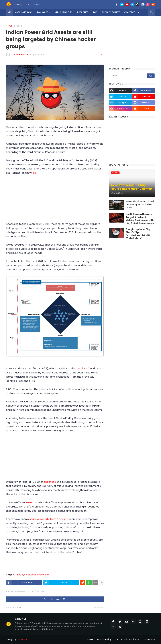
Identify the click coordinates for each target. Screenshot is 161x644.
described (50, 482)
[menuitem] (9, 12)
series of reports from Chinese (48, 519)
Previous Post (14, 608)
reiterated (33, 503)
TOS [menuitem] (95, 12)
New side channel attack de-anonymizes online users (140, 204)
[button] (152, 12)
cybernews (43, 575)
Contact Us (149, 639)
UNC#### (83, 368)
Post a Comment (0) (55, 599)
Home (9, 26)
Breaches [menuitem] (83, 12)
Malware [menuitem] (43, 12)
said (34, 173)
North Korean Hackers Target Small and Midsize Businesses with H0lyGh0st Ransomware (140, 219)
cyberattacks (29, 575)
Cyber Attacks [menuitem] (24, 12)
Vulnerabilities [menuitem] (64, 12)
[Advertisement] (55, 200)
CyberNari (22, 639)
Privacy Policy (104, 639)
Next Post (98, 608)
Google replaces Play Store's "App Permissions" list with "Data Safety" (138, 234)
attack (17, 575)
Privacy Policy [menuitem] (111, 12)
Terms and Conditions (127, 639)
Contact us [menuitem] (132, 12)
